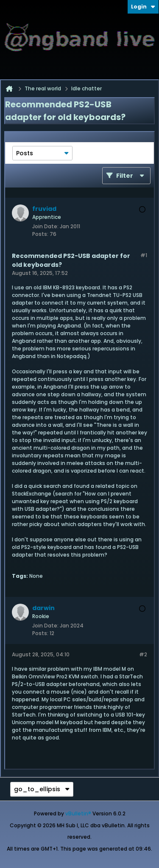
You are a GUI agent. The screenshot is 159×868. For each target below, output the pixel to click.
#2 (143, 654)
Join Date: (45, 226)
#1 (144, 255)
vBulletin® (78, 813)
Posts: (40, 234)
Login (143, 7)
